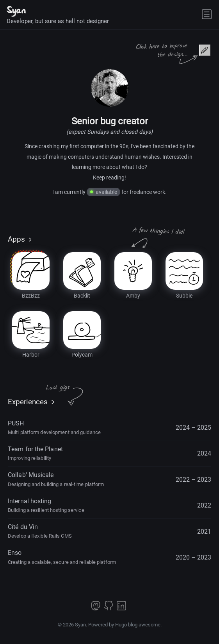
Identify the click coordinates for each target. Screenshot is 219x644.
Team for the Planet (35, 453)
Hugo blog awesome (138, 625)
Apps (16, 239)
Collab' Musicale (56, 479)
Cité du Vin (40, 531)
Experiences (28, 402)
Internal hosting (46, 505)
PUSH (54, 427)
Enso (62, 557)
